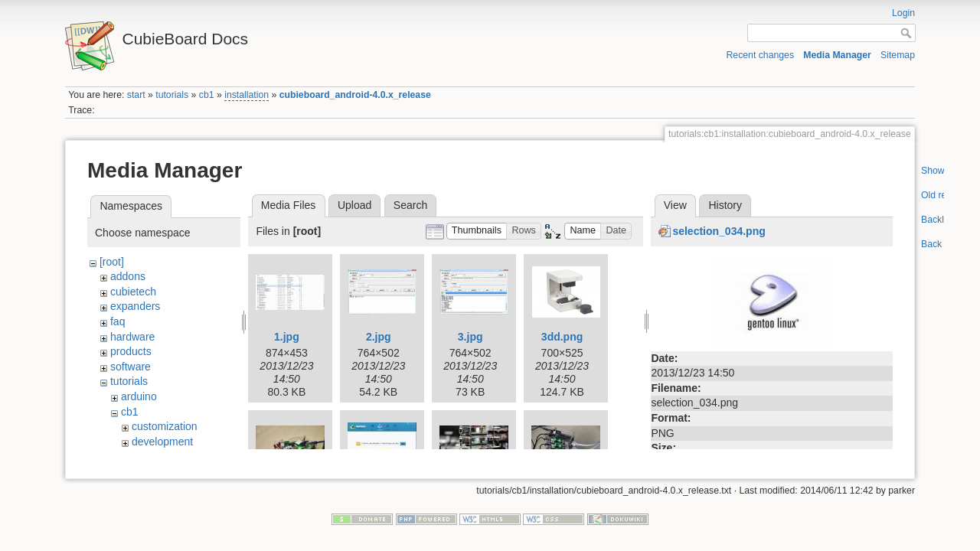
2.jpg (379, 337)
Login (903, 13)
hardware (132, 337)
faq (118, 321)
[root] (112, 262)
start (136, 95)
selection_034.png (719, 231)
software (131, 367)
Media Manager (837, 55)
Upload (354, 205)
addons (128, 276)
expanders (135, 306)
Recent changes (761, 55)
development (162, 442)
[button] (477, 231)
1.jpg (287, 337)
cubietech (133, 292)
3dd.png (562, 337)
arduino (139, 396)
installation (247, 95)
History (725, 205)
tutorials (172, 95)
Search (410, 205)
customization (165, 426)
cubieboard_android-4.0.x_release (355, 95)
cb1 (207, 95)
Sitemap (898, 55)
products (131, 351)
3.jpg (470, 337)
